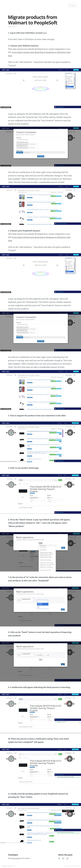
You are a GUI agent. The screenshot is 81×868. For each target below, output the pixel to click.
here (45, 33)
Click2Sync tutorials (7, 866)
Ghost (78, 866)
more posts (16, 858)
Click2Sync (13, 855)
